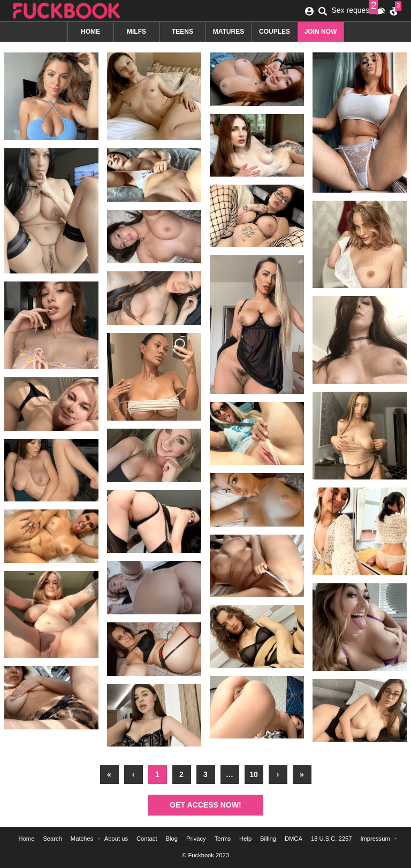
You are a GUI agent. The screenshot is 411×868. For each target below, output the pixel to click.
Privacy (196, 839)
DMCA (294, 839)
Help (245, 839)
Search (52, 839)
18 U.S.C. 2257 (332, 839)
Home (27, 839)
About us (116, 839)
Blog (172, 839)
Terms (223, 839)
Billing (268, 839)
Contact (147, 839)
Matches (82, 839)
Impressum (375, 839)
